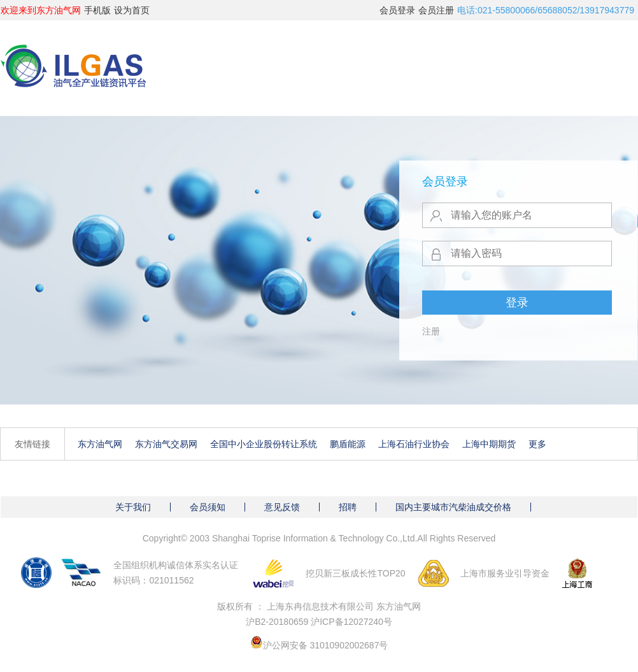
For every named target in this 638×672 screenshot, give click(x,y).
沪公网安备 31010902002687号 (326, 645)
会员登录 (397, 10)
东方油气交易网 (166, 444)
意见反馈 (282, 507)
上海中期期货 (489, 444)
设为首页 (132, 10)
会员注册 (436, 10)
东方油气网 (100, 444)
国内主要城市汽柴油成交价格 (453, 507)
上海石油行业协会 (414, 444)
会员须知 (208, 507)
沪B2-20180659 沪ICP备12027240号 (319, 622)
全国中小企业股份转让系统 (264, 444)
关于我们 (133, 507)
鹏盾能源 (348, 444)
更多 (537, 444)
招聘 (348, 507)
